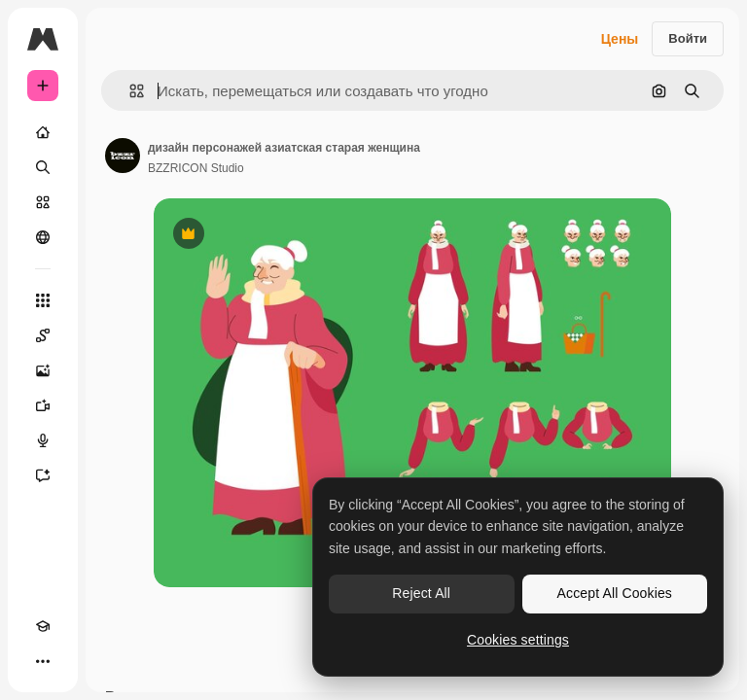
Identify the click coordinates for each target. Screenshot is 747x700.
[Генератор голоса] (43, 440)
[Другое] (43, 661)
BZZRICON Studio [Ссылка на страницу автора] (196, 168)
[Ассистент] (43, 475)
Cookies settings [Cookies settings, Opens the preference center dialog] (518, 640)
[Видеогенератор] (43, 405)
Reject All (421, 593)
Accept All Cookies (615, 593)
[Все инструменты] (43, 300)
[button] (129, 91)
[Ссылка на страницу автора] (123, 156)
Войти (688, 38)
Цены (620, 39)
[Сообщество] (43, 237)
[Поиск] (43, 167)
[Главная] (43, 132)
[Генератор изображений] (43, 370)
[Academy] (43, 626)
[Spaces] (43, 335)
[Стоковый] (43, 202)
